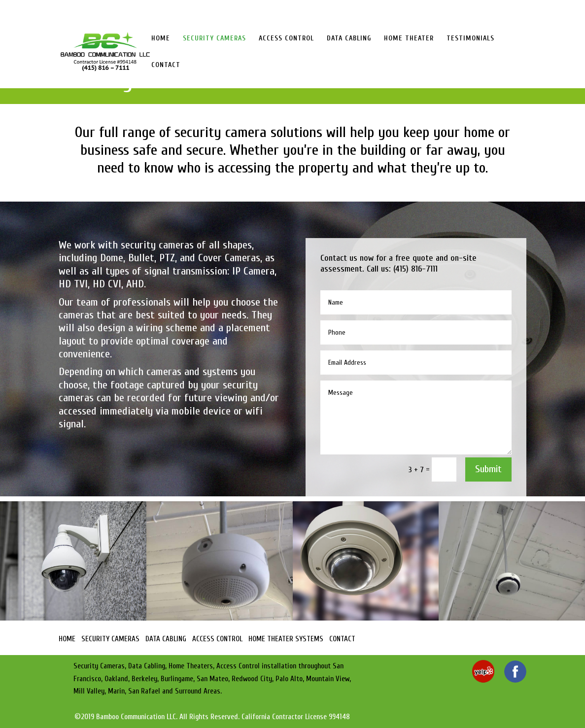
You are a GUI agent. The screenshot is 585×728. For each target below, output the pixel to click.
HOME (161, 39)
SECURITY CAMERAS (214, 39)
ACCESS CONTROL (286, 39)
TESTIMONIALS (470, 39)
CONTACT (166, 65)
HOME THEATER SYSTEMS (286, 639)
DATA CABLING (349, 39)
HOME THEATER (409, 39)
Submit (488, 469)
